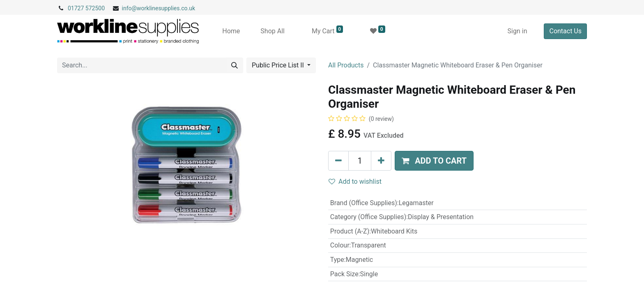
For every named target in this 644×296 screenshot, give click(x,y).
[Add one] (381, 161)
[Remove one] (338, 161)
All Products (346, 65)
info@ (130, 8)
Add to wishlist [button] (355, 182)
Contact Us (565, 31)
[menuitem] (231, 31)
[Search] (235, 65)
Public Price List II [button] (279, 65)
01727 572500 (86, 8)
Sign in (517, 31)
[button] (434, 161)
